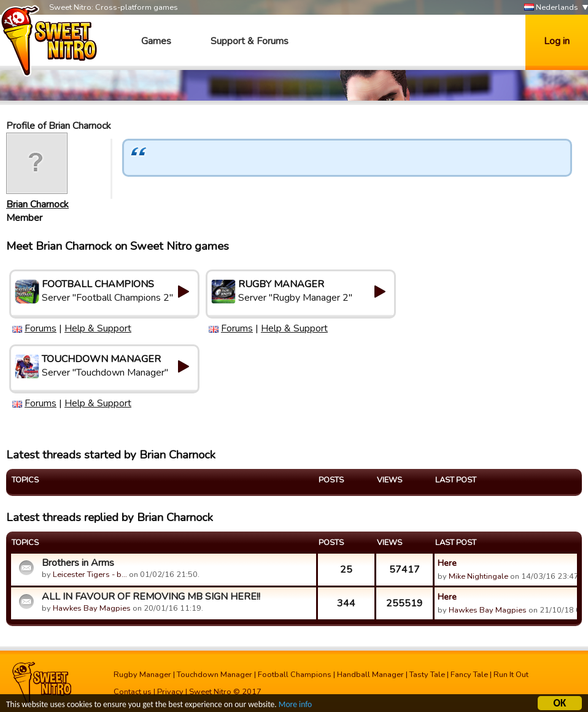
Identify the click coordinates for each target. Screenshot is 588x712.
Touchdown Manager (215, 675)
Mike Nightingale (478, 576)
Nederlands (551, 8)
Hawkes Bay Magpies (92, 608)
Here (447, 563)
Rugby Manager (142, 675)
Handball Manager (370, 675)
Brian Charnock (37, 204)
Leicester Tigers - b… (90, 575)
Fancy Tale (469, 675)
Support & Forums (250, 41)
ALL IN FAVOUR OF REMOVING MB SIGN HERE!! (151, 597)
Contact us (133, 692)
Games (156, 41)
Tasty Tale (427, 675)
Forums (41, 328)
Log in (557, 41)
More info (295, 706)
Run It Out (511, 675)
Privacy (170, 692)
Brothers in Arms (78, 563)
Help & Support (98, 328)
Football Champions (295, 675)
